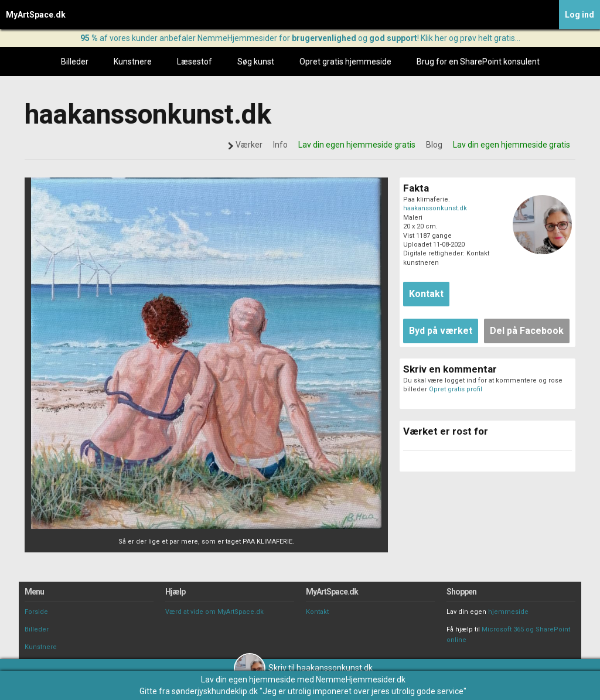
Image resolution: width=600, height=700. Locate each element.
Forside (36, 612)
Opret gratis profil (456, 389)
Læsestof (195, 62)
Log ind (579, 15)
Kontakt (317, 612)
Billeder (75, 62)
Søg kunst (256, 62)
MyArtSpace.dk (36, 15)
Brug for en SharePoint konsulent (478, 62)
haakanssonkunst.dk (435, 208)
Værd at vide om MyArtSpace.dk (214, 612)
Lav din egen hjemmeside (248, 679)
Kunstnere (133, 62)
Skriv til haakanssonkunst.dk (303, 668)
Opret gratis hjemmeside (345, 62)
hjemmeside (508, 612)
